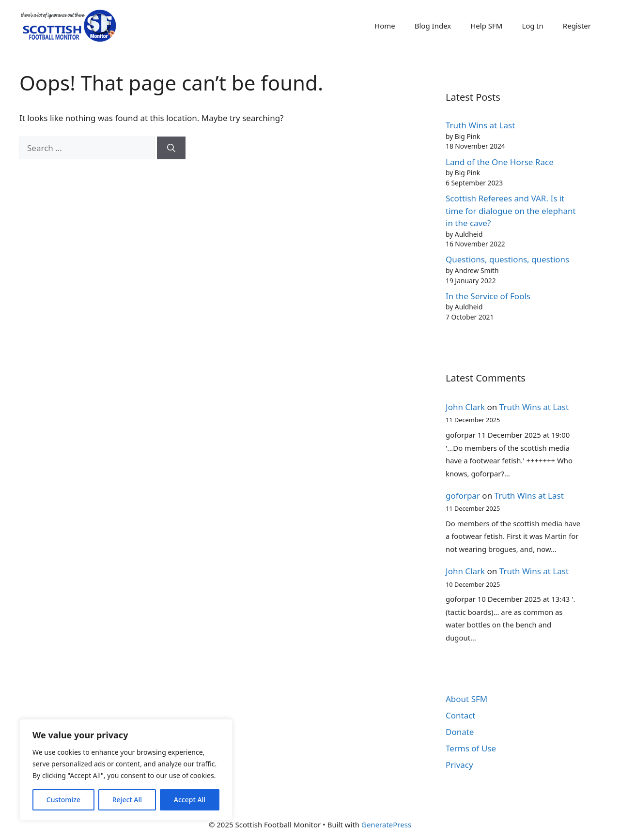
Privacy (459, 765)
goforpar (463, 496)
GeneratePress (386, 825)
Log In (532, 26)
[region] (126, 770)
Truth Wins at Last (480, 125)
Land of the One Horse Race (500, 162)
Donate (460, 732)
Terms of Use (471, 748)
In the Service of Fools (488, 296)
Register (577, 26)
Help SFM (486, 26)
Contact (461, 715)
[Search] (171, 148)
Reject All (127, 800)
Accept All (190, 800)
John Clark (465, 407)
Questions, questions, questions (507, 259)
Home (385, 26)
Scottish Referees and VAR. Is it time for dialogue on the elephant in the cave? (511, 211)
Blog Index (433, 26)
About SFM (466, 699)
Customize (63, 800)
